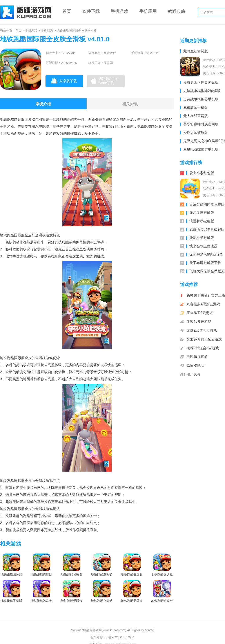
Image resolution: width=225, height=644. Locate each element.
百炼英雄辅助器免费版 (205, 204)
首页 (67, 11)
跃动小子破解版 (200, 238)
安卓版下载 (64, 81)
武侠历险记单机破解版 (205, 229)
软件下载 (91, 11)
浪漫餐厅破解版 (200, 221)
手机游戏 (120, 11)
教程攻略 (177, 11)
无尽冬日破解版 (200, 213)
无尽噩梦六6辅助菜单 (205, 254)
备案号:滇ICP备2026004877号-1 (112, 637)
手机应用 (148, 11)
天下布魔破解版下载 (204, 263)
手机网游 (47, 31)
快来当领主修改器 (202, 246)
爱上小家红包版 (200, 173)
